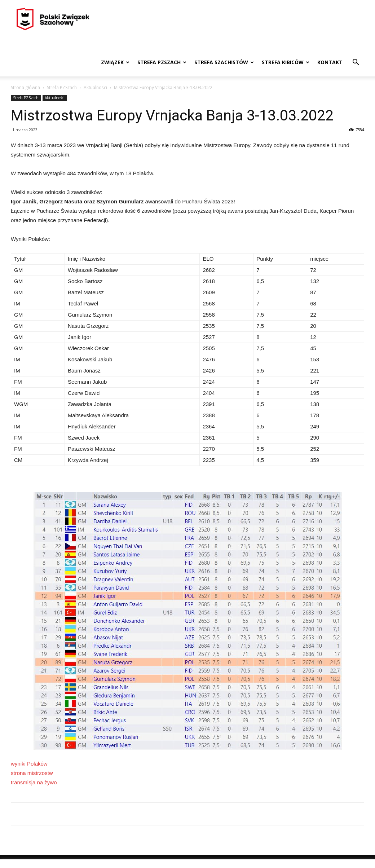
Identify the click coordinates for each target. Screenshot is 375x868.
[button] (356, 63)
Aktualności (95, 87)
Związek (115, 62)
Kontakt (330, 62)
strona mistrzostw (32, 773)
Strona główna (25, 87)
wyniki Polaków (29, 764)
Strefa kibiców (286, 62)
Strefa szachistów (224, 62)
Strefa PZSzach (162, 62)
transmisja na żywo (34, 782)
